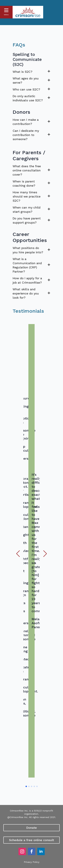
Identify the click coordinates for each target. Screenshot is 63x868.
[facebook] (32, 851)
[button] (18, 554)
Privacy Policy (32, 862)
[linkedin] (41, 851)
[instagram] (22, 851)
